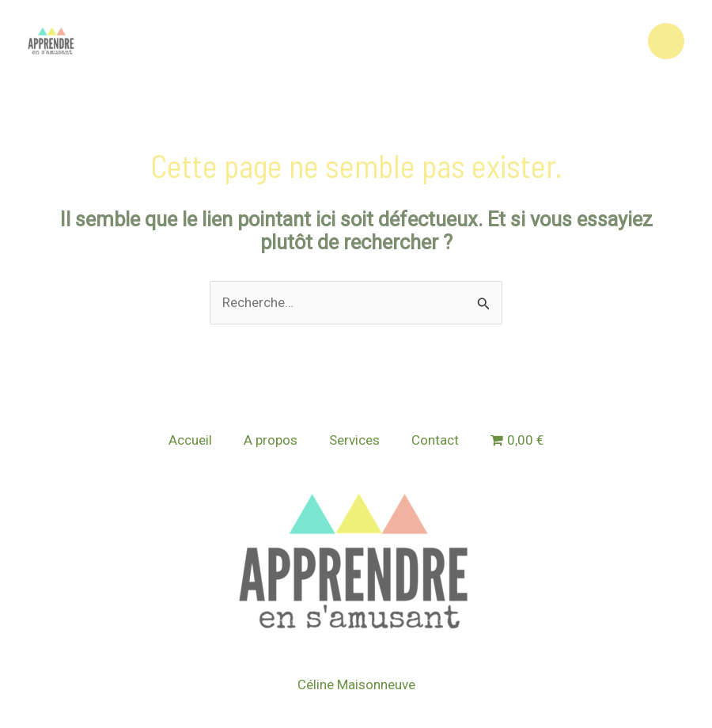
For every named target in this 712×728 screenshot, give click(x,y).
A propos (271, 440)
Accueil (190, 440)
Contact (435, 440)
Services (354, 440)
